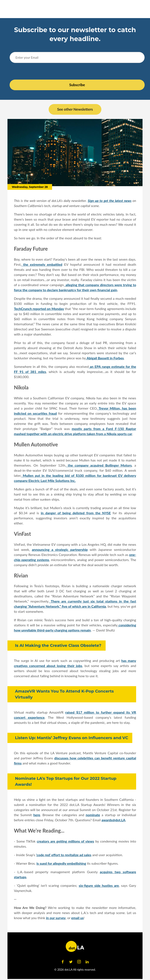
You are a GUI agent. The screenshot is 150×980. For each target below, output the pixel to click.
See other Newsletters (75, 109)
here (37, 815)
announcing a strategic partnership (60, 549)
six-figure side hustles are (99, 885)
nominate (93, 815)
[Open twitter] (71, 962)
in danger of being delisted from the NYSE (76, 513)
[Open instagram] (79, 962)
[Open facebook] (63, 962)
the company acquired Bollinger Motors (99, 465)
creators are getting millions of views (65, 841)
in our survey (56, 918)
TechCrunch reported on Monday (39, 309)
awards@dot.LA (114, 820)
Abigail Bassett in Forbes (105, 358)
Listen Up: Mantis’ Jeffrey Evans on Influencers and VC (71, 738)
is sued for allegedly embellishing (61, 863)
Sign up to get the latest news (110, 201)
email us (77, 918)
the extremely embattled (42, 264)
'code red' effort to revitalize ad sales (64, 855)
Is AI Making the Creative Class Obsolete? (58, 645)
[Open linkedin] (87, 962)
